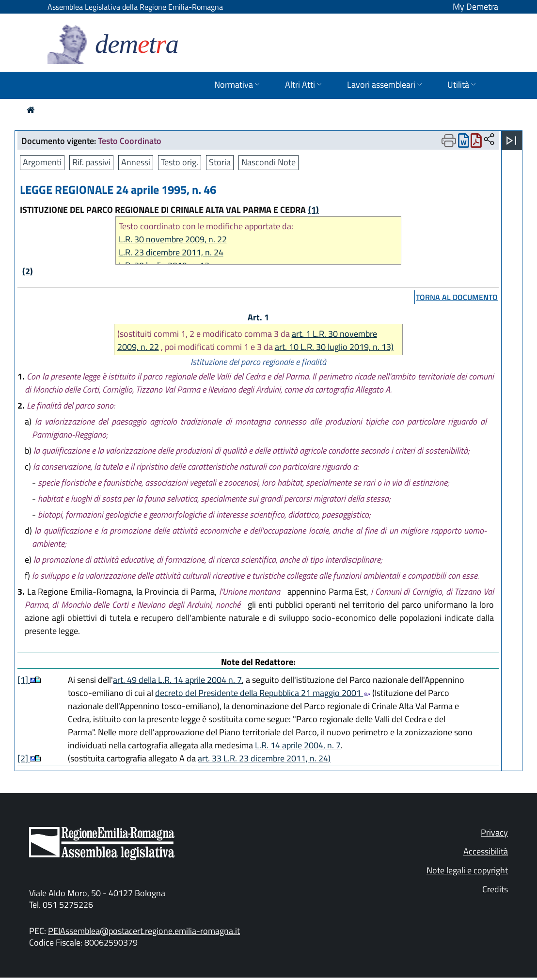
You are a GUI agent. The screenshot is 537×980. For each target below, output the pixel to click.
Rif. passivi (91, 162)
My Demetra (475, 7)
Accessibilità (486, 851)
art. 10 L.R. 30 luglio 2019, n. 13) (334, 347)
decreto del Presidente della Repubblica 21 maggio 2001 (263, 693)
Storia (220, 162)
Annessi (136, 162)
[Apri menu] (511, 141)
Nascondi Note (268, 162)
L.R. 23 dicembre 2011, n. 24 (171, 252)
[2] (24, 758)
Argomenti (42, 162)
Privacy (494, 832)
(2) (28, 271)
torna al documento (457, 297)
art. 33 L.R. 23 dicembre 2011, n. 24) (264, 758)
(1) (314, 210)
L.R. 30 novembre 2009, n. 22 (173, 239)
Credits (495, 889)
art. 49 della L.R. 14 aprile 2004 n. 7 (177, 680)
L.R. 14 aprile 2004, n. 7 (298, 745)
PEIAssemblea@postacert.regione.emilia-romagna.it (144, 931)
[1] (24, 680)
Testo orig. (180, 162)
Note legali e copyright (467, 870)
